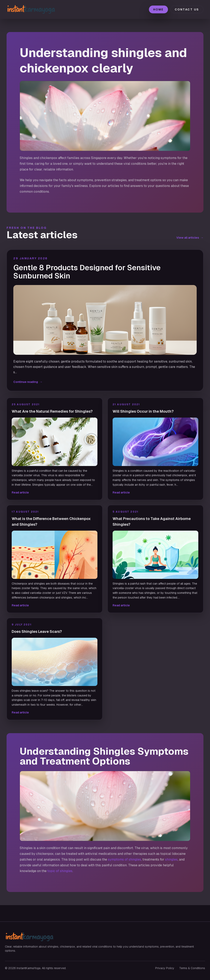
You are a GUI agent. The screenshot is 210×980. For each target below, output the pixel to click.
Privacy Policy (165, 968)
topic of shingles (60, 871)
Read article (20, 492)
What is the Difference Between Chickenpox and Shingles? (51, 521)
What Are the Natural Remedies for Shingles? (52, 411)
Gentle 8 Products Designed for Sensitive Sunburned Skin (87, 272)
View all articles (190, 238)
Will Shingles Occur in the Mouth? (143, 411)
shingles (171, 859)
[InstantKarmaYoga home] (35, 9)
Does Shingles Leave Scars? (37, 631)
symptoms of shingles (124, 859)
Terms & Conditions (192, 968)
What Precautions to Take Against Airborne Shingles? (152, 521)
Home (158, 9)
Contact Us (187, 9)
